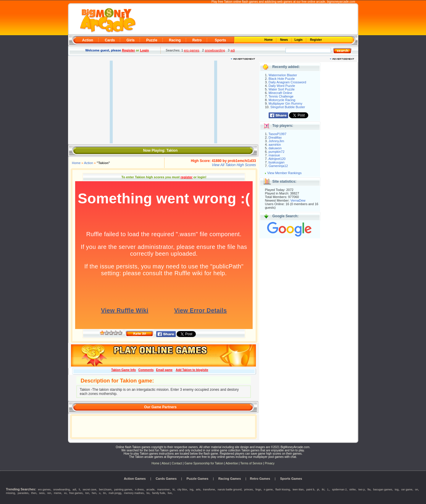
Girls (131, 40)
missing (11, 493)
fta (369, 490)
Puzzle (152, 40)
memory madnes (134, 493)
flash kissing (283, 490)
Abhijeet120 (277, 159)
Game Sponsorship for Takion (204, 463)
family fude (159, 493)
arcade (151, 490)
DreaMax (275, 137)
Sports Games (291, 479)
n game (268, 490)
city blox (182, 490)
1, (328, 490)
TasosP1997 (278, 134)
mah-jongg (115, 493)
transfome (209, 490)
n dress (139, 490)
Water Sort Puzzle (282, 89)
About (166, 463)
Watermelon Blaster (283, 75)
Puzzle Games (198, 479)
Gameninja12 (278, 166)
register (186, 177)
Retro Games (260, 479)
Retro (197, 40)
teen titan (298, 490)
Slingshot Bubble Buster (288, 107)
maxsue (274, 155)
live (170, 493)
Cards (110, 40)
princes (248, 490)
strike (353, 490)
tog (397, 490)
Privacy (270, 463)
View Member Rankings (285, 173)
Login (299, 40)
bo (148, 493)
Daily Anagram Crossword (287, 82)
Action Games (135, 479)
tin (105, 493)
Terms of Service (252, 463)
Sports (220, 40)
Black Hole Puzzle (282, 79)
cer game (407, 490)
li (79, 490)
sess (42, 493)
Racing (175, 40)
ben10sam (105, 490)
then (34, 493)
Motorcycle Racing (282, 100)
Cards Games (166, 479)
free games (76, 493)
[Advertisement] (246, 20)
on (417, 490)
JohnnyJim (276, 141)
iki (323, 490)
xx (65, 493)
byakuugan (277, 162)
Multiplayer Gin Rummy (285, 103)
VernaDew (298, 200)
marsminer (164, 490)
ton (87, 493)
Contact (177, 463)
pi (318, 490)
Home (269, 40)
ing (191, 490)
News (284, 40)
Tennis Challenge (281, 96)
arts (198, 490)
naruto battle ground (230, 490)
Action (88, 40)
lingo (258, 490)
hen (94, 493)
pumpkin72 (277, 152)
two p (362, 490)
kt (174, 490)
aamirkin (275, 145)
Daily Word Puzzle (282, 86)
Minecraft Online (280, 93)
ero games (192, 50)
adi (233, 50)
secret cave (90, 490)
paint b (310, 490)
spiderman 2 (339, 490)
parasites (23, 493)
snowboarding (215, 50)
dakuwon (275, 148)
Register (316, 40)
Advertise (232, 463)
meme (58, 493)
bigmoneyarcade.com (341, 2)
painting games (123, 490)
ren (49, 493)
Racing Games (230, 479)
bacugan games (383, 490)
